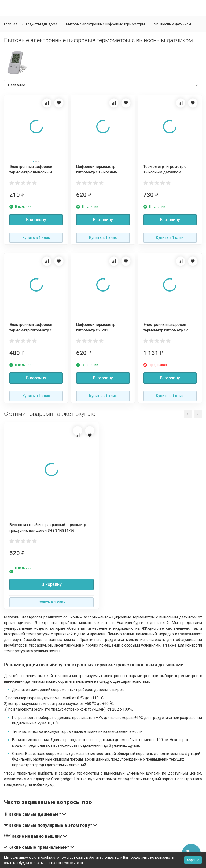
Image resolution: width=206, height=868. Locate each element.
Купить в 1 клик (36, 237)
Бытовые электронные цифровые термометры (105, 24)
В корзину (36, 220)
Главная (11, 24)
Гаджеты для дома (42, 24)
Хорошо (193, 860)
